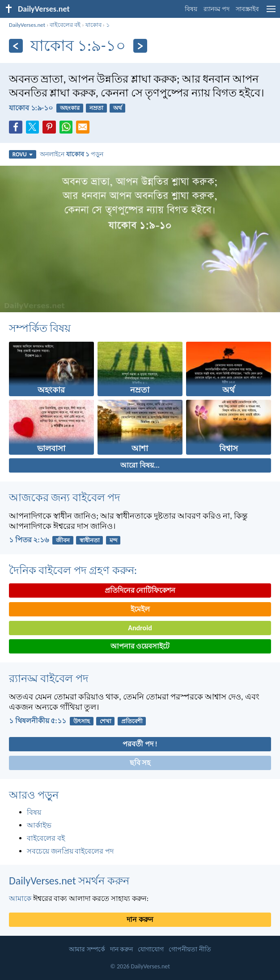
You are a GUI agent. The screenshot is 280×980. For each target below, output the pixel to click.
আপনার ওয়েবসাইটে (140, 646)
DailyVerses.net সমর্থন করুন (69, 881)
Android (140, 628)
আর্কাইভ (39, 825)
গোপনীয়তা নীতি (190, 949)
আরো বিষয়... (140, 465)
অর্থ (117, 108)
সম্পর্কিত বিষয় (40, 328)
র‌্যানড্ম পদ (216, 9)
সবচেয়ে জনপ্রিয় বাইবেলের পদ (70, 851)
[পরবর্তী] (140, 46)
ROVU (23, 154)
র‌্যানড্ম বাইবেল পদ (49, 678)
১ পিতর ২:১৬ (29, 540)
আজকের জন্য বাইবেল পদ (65, 497)
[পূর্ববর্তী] (16, 46)
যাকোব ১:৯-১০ (31, 108)
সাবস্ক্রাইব (247, 9)
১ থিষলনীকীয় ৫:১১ (38, 721)
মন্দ (113, 540)
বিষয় (191, 9)
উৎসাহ (82, 721)
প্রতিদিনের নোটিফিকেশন (140, 590)
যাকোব (93, 25)
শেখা (106, 721)
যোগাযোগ (151, 949)
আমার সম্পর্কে (87, 949)
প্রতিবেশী (132, 721)
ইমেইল (140, 609)
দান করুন (140, 919)
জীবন (63, 540)
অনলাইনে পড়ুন (72, 154)
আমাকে (20, 898)
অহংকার (70, 108)
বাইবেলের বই (65, 25)
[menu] (271, 12)
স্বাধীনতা (90, 540)
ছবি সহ (140, 763)
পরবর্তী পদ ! (140, 744)
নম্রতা (96, 108)
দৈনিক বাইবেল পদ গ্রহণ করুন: (73, 570)
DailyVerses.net (27, 25)
